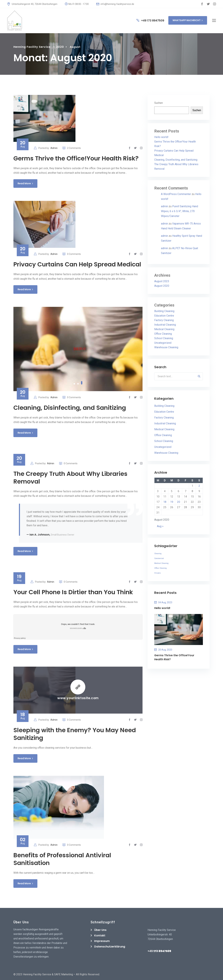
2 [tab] (78, 383)
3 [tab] (82, 384)
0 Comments (72, 254)
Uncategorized (163, 343)
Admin (54, 148)
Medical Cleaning (164, 329)
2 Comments (72, 148)
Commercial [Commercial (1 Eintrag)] (159, 558)
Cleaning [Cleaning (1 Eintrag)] (158, 554)
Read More (25, 183)
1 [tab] (74, 384)
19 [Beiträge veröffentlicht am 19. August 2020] (172, 502)
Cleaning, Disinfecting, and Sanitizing (70, 408)
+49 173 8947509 (150, 21)
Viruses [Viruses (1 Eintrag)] (157, 573)
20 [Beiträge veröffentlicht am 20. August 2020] (179, 502)
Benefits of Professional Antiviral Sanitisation (62, 859)
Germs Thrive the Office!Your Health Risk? (76, 158)
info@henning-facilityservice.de (115, 4)
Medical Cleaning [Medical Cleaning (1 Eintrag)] (161, 563)
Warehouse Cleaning (166, 347)
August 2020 (162, 286)
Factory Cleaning (164, 320)
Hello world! (161, 137)
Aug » (160, 526)
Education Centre (164, 316)
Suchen (159, 103)
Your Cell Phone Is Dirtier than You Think (73, 592)
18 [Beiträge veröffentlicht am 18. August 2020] (165, 502)
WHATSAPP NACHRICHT (188, 20)
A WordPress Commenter (176, 194)
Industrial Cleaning (165, 325)
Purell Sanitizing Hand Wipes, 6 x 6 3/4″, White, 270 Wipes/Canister (179, 211)
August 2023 (162, 281)
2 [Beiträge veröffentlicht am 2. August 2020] (199, 486)
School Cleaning (164, 338)
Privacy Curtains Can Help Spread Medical (77, 264)
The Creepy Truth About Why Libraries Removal (70, 478)
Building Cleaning (164, 311)
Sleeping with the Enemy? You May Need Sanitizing (75, 734)
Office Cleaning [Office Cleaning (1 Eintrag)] (160, 568)
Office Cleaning (163, 334)
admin (164, 206)
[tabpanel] (78, 349)
